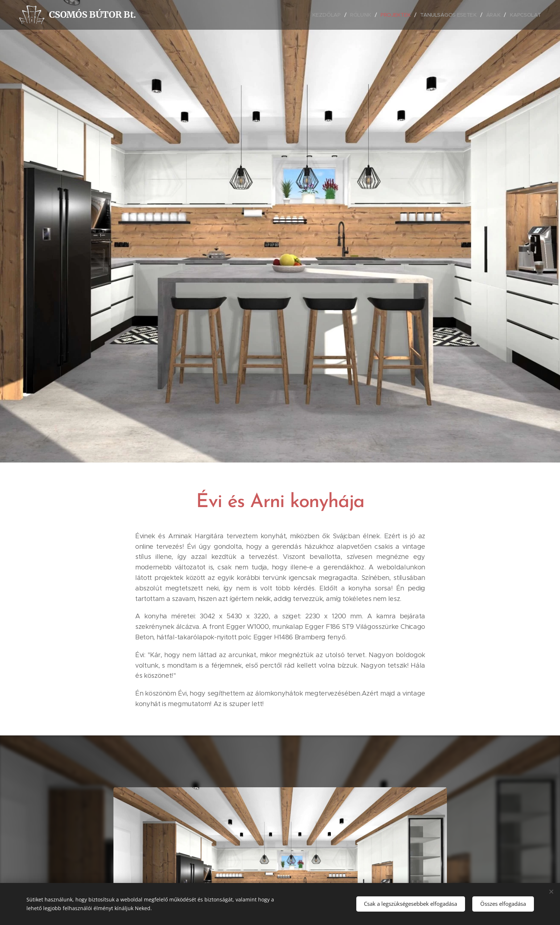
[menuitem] (329, 15)
